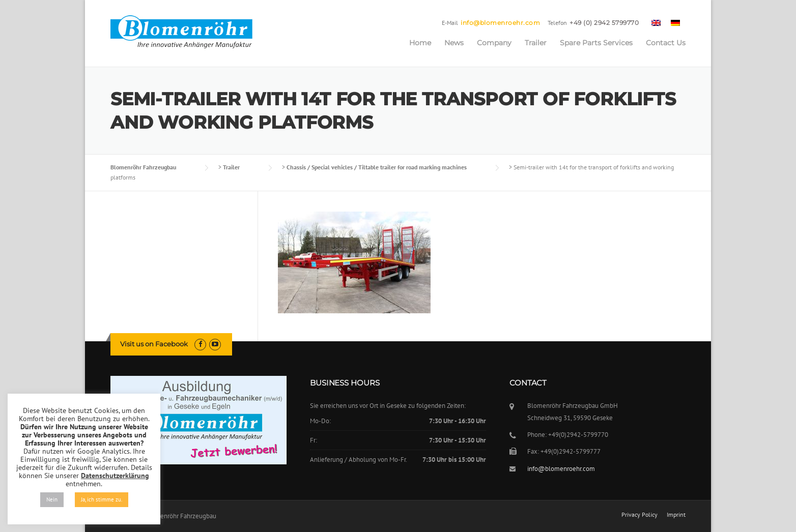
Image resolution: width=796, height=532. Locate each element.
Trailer (536, 43)
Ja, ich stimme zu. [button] (102, 499)
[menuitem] (656, 22)
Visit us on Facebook (154, 344)
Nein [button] (52, 499)
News (454, 43)
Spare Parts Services (596, 43)
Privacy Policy (639, 515)
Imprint (676, 515)
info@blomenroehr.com (500, 23)
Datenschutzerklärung (115, 476)
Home (420, 43)
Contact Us (666, 43)
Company (494, 43)
